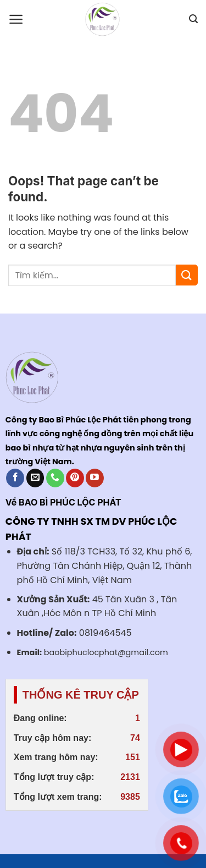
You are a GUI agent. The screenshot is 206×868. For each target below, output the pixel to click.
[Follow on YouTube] (95, 478)
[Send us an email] (35, 478)
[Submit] (187, 275)
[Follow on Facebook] (15, 478)
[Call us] (55, 478)
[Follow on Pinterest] (75, 478)
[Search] (193, 19)
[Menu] (16, 19)
